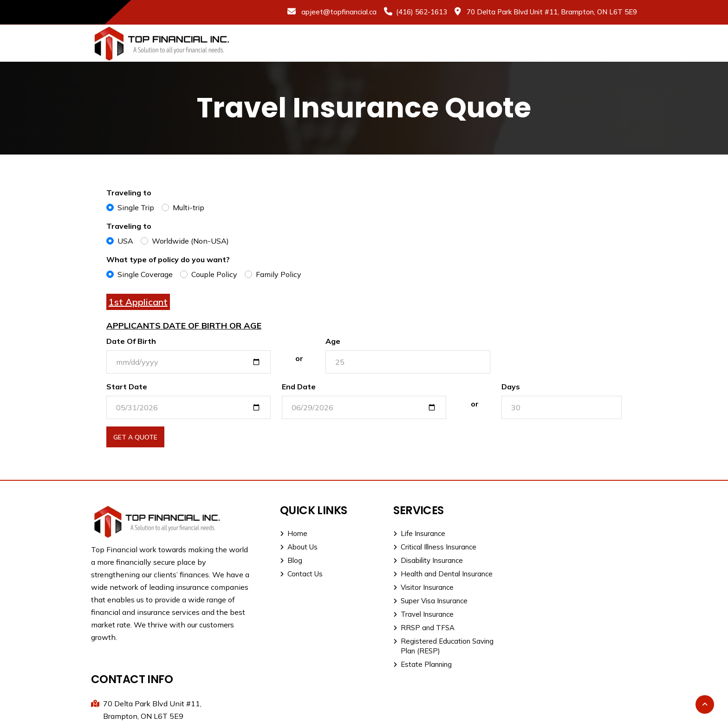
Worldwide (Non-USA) (190, 241)
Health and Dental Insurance (436, 574)
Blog (288, 560)
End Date (299, 387)
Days (511, 387)
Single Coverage (145, 274)
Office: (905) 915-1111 (557, 566)
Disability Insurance (421, 560)
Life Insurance (412, 533)
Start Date (127, 387)
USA (125, 241)
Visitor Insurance (416, 587)
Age (333, 341)
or (299, 358)
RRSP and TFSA (417, 628)
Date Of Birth (131, 341)
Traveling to (129, 193)
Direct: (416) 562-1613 (557, 580)
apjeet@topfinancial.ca (338, 12)
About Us (296, 547)
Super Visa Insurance (423, 601)
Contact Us (298, 574)
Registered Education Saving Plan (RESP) (436, 646)
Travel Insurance (416, 614)
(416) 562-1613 (422, 12)
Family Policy (279, 274)
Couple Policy (214, 274)
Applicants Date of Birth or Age (184, 326)
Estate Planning (416, 664)
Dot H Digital (616, 710)
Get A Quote (135, 437)
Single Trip (136, 207)
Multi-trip (188, 207)
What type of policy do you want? (168, 259)
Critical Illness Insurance (428, 547)
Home (290, 533)
